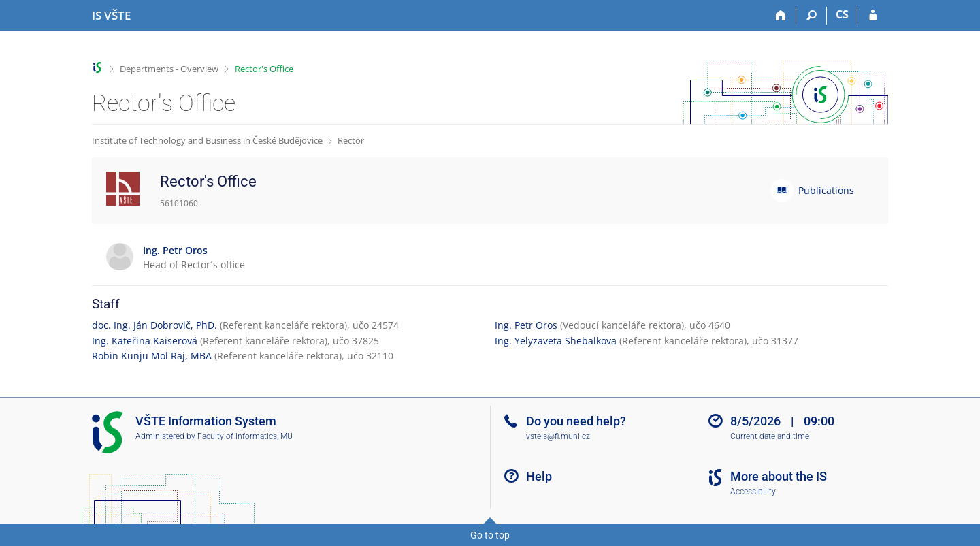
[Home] (781, 16)
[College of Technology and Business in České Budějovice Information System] (111, 16)
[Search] (812, 16)
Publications (826, 190)
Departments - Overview (169, 69)
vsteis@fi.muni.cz (558, 436)
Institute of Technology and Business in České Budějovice (207, 140)
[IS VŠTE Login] (873, 16)
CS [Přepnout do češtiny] (842, 14)
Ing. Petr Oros (526, 325)
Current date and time (770, 436)
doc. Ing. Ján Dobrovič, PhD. (154, 325)
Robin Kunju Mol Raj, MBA (152, 356)
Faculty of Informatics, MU (245, 436)
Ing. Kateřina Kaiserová (145, 341)
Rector (351, 140)
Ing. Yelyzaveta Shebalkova (556, 341)
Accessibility (753, 492)
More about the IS (779, 476)
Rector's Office (264, 69)
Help (539, 476)
